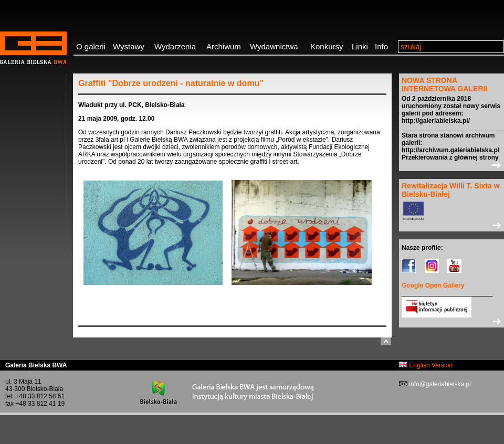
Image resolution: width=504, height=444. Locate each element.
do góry (386, 341)
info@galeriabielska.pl (439, 384)
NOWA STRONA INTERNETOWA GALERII (444, 84)
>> (451, 165)
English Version (426, 365)
